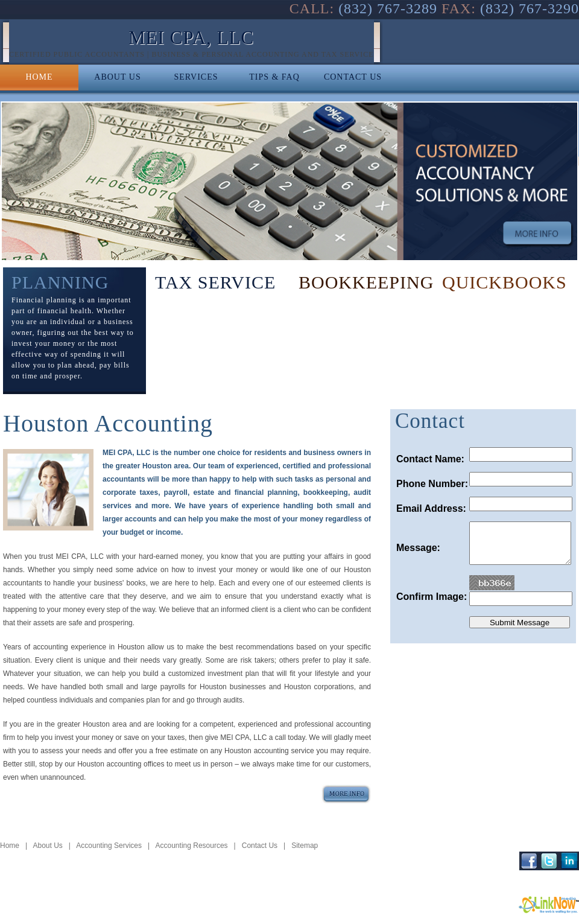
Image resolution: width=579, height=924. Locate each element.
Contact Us (260, 846)
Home (10, 846)
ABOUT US (117, 77)
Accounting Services (109, 846)
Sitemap (305, 846)
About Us (47, 846)
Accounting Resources (192, 846)
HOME (39, 77)
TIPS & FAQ (274, 77)
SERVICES (196, 77)
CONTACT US (353, 77)
